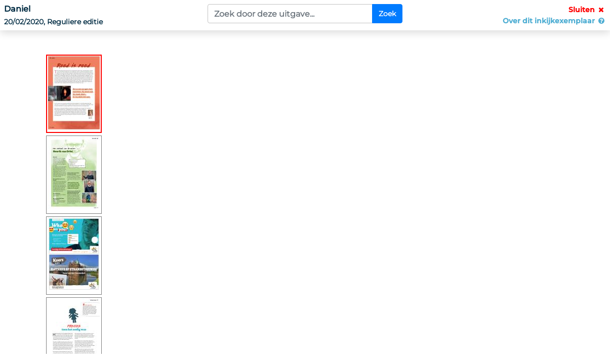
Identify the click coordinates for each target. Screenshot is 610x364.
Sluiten (587, 10)
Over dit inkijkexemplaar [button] (554, 21)
